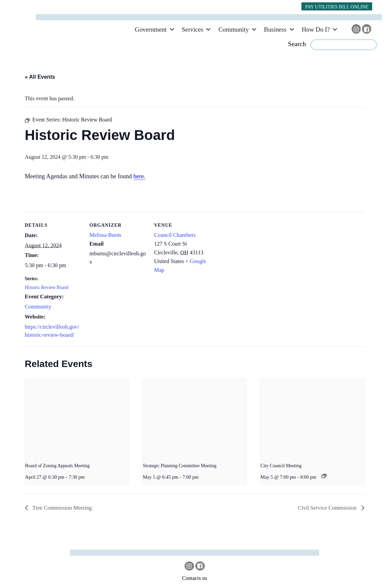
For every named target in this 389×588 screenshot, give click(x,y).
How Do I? (316, 29)
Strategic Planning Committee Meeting (180, 466)
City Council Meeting (281, 466)
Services (193, 29)
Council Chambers (175, 235)
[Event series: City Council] (324, 476)
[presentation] (77, 418)
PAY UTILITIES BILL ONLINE (337, 7)
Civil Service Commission (328, 508)
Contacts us (194, 578)
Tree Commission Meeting (62, 508)
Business (275, 29)
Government (151, 29)
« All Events (40, 77)
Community (233, 29)
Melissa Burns (106, 235)
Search (297, 44)
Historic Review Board (47, 287)
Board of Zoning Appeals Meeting (58, 466)
